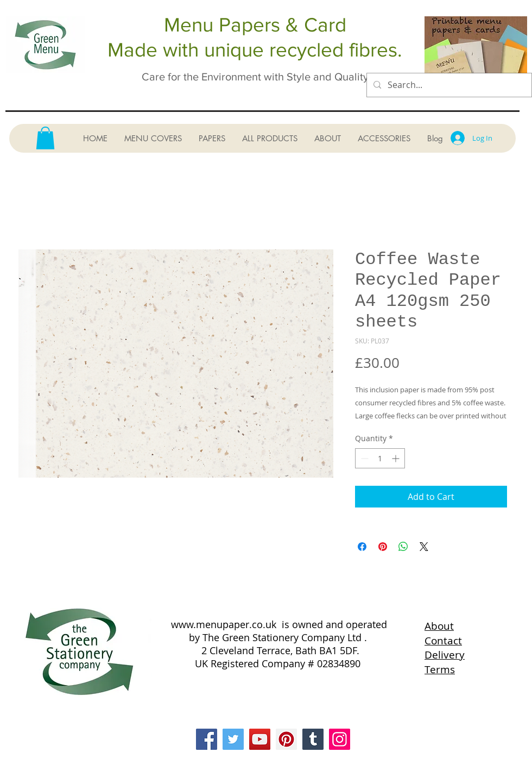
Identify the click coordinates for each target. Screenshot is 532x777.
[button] (45, 138)
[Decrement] (363, 458)
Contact (443, 641)
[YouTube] (260, 739)
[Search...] (448, 85)
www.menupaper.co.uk (224, 624)
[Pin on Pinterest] (383, 547)
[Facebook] (207, 739)
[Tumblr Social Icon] (313, 739)
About (439, 626)
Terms (440, 669)
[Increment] (397, 458)
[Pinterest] (286, 739)
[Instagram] (340, 739)
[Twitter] (233, 739)
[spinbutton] (380, 458)
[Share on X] (424, 547)
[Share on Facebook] (362, 547)
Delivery (445, 655)
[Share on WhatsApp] (403, 547)
